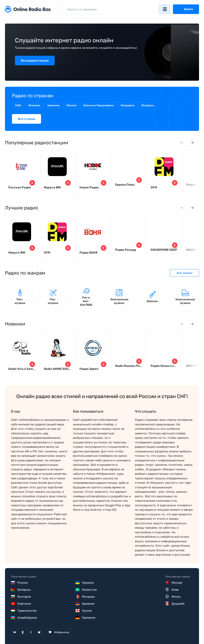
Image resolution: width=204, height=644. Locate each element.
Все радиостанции (35, 61)
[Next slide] (192, 143)
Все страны (26, 119)
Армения (55, 105)
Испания (35, 105)
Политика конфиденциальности (88, 635)
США (18, 105)
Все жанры (185, 274)
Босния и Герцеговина (101, 105)
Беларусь (151, 105)
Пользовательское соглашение (33, 635)
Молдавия (130, 105)
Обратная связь (131, 635)
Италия (73, 105)
